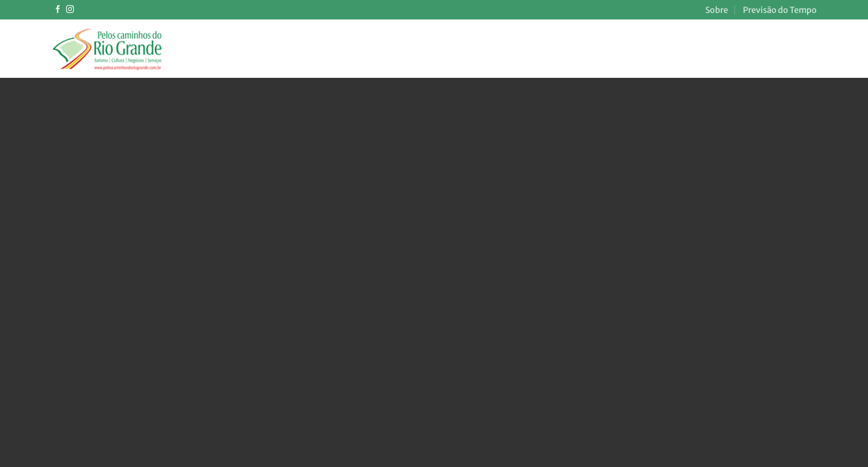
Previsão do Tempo (780, 10)
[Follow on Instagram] (70, 10)
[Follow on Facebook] (58, 10)
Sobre (717, 10)
